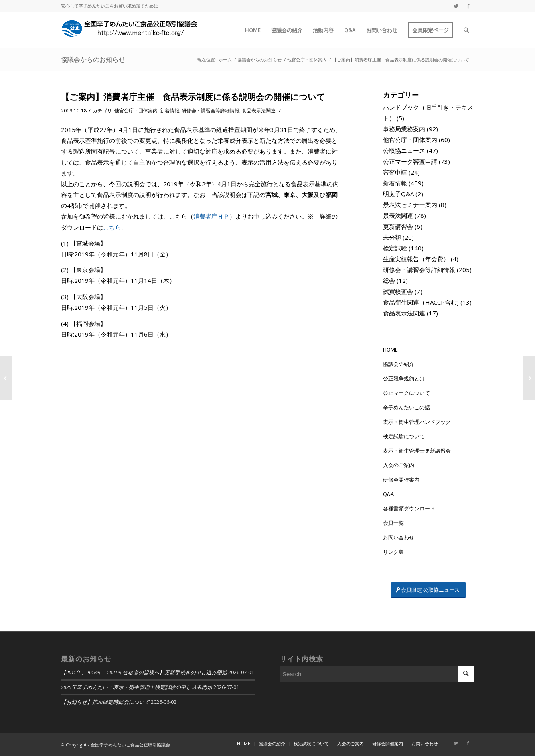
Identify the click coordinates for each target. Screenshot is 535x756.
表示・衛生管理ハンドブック (417, 422)
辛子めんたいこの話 (406, 407)
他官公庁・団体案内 (136, 111)
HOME (390, 350)
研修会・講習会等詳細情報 (211, 111)
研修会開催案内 (401, 480)
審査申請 (395, 172)
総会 (389, 280)
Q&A (388, 494)
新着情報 (170, 111)
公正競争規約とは (404, 378)
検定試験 (395, 248)
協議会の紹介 (399, 364)
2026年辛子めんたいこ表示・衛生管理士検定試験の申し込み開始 (137, 687)
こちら (112, 227)
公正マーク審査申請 (410, 161)
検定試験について (404, 436)
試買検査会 (398, 291)
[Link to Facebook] (468, 6)
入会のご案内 (399, 465)
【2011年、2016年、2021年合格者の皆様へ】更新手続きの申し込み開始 (144, 673)
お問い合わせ (399, 537)
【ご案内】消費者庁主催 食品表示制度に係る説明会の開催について (193, 97)
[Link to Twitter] (456, 6)
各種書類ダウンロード (409, 508)
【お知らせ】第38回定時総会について (105, 702)
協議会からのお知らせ (93, 59)
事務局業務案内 (404, 129)
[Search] (466, 30)
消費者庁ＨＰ (211, 216)
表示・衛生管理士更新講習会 (417, 451)
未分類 (392, 237)
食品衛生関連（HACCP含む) (421, 302)
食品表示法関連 (259, 111)
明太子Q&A (398, 194)
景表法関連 (398, 215)
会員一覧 (393, 523)
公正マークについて (406, 393)
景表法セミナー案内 (410, 205)
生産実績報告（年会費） (416, 259)
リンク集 (393, 552)
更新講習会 (398, 226)
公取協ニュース (404, 150)
